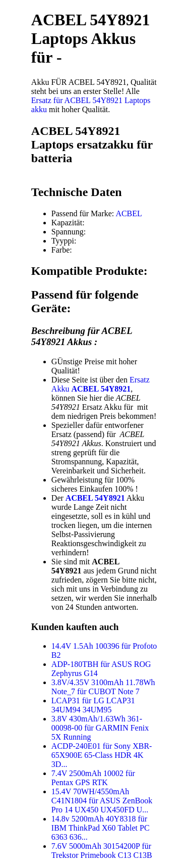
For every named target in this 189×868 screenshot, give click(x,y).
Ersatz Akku (101, 384)
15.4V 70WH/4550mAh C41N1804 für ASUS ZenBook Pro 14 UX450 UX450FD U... (102, 801)
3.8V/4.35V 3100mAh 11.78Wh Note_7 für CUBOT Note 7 (103, 687)
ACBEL (129, 213)
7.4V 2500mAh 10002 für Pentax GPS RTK (93, 778)
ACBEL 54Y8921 (95, 498)
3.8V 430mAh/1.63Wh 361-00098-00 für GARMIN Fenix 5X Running (100, 728)
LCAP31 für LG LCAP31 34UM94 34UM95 (93, 705)
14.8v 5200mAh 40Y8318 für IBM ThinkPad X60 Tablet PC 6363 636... (101, 828)
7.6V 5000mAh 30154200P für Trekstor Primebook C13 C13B (102, 851)
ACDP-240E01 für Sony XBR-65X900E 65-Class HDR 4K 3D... (102, 755)
